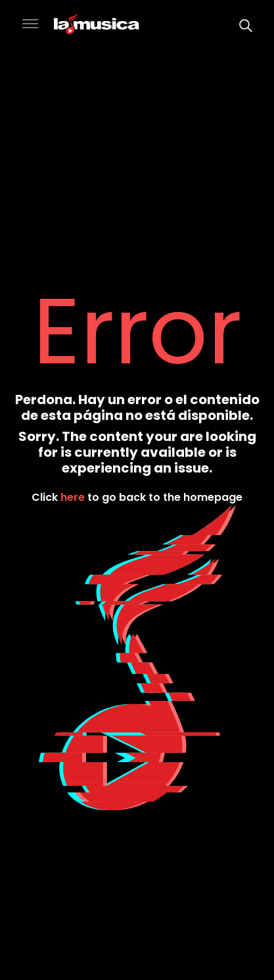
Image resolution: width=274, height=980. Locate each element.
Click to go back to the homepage (137, 497)
